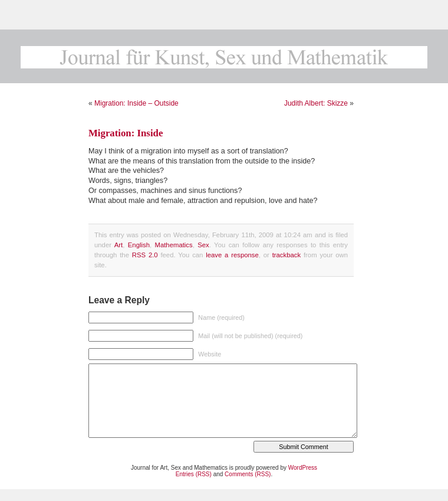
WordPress (303, 468)
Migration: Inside (126, 133)
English (139, 245)
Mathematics (173, 245)
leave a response (232, 255)
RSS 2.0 (145, 255)
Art (118, 245)
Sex (203, 245)
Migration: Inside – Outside (136, 103)
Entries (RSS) (194, 474)
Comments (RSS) (248, 474)
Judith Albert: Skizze (316, 103)
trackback (286, 255)
